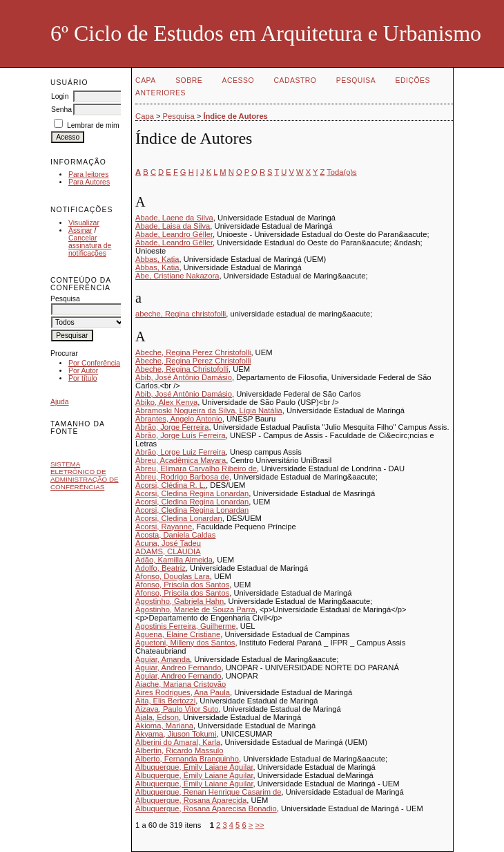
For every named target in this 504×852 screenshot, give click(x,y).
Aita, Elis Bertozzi (165, 701)
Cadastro (295, 81)
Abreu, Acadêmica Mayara (181, 460)
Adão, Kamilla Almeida (174, 560)
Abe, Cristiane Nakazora (177, 276)
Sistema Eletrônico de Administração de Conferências (85, 475)
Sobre (189, 81)
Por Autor (83, 371)
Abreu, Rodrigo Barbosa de (182, 477)
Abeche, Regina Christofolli (182, 369)
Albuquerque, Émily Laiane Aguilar (194, 767)
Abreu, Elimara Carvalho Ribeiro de (196, 468)
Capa (146, 81)
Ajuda (60, 402)
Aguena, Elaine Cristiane (178, 634)
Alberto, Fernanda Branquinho (187, 759)
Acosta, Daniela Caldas (175, 535)
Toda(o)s (342, 172)
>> (259, 825)
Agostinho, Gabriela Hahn (180, 601)
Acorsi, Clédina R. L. (171, 485)
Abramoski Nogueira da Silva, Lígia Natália (209, 410)
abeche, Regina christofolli (181, 314)
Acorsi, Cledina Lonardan (179, 518)
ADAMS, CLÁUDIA (168, 551)
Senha (61, 110)
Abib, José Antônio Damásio (184, 377)
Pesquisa (356, 81)
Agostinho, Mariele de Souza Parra (195, 609)
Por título (83, 378)
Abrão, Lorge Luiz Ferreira (181, 452)
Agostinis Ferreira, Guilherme (186, 626)
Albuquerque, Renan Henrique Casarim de (208, 792)
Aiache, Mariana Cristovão (181, 684)
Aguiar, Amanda (163, 659)
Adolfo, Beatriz (161, 568)
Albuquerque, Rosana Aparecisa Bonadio (206, 808)
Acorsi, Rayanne (164, 527)
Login (60, 96)
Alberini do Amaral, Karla (178, 742)
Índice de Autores (235, 116)
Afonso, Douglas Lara (173, 576)
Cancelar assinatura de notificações (90, 246)
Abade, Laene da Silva (174, 218)
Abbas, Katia (157, 259)
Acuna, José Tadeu (168, 543)
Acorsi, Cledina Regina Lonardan (192, 493)
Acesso (238, 81)
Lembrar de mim (93, 125)
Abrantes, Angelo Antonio (179, 419)
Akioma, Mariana (164, 726)
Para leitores (88, 174)
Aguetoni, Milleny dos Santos (185, 643)
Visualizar (84, 223)
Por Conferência (94, 363)
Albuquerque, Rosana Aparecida (191, 800)
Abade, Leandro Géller (174, 234)
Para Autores (89, 182)
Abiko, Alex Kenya (166, 402)
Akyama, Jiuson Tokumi (176, 734)
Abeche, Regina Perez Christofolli (193, 352)
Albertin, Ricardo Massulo (179, 750)
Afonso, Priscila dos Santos (182, 585)
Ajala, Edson (157, 717)
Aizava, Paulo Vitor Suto (177, 709)
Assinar (80, 230)
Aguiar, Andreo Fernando (178, 668)
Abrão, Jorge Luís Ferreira (181, 435)
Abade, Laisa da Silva (173, 226)
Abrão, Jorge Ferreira (172, 427)
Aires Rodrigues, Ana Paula (183, 692)
